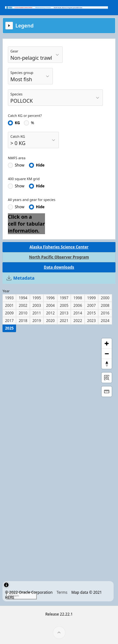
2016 (105, 313)
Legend (25, 26)
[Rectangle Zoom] (107, 378)
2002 (23, 305)
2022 (78, 321)
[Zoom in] (107, 343)
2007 (91, 305)
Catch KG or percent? (25, 115)
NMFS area (17, 158)
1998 (78, 298)
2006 (78, 305)
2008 (105, 305)
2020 (50, 321)
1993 (9, 298)
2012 (50, 313)
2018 (23, 321)
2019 (37, 321)
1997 (64, 298)
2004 (50, 305)
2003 (37, 305)
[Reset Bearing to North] (107, 364)
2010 (23, 313)
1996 (50, 298)
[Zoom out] (107, 354)
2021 (64, 321)
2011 (37, 313)
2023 (91, 321)
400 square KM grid (24, 179)
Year (6, 291)
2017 (9, 321)
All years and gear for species (32, 200)
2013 (64, 313)
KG (17, 123)
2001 (9, 305)
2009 (9, 313)
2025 (9, 328)
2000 (105, 298)
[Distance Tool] (107, 392)
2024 (105, 321)
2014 (78, 313)
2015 (91, 313)
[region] (59, 469)
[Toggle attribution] (6, 585)
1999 (91, 298)
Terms (62, 592)
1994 (23, 298)
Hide (40, 165)
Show (20, 165)
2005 (64, 305)
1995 (37, 298)
